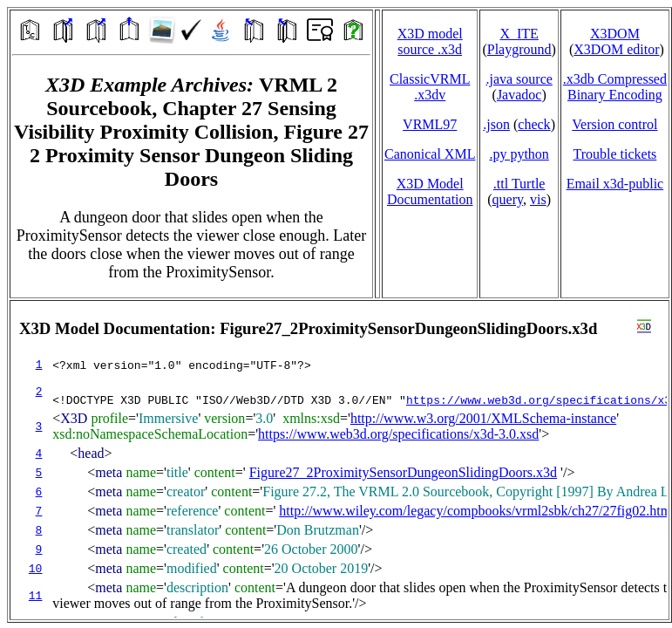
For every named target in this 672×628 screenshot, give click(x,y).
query (508, 199)
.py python (519, 154)
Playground (519, 49)
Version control (614, 124)
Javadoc (519, 95)
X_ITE (519, 34)
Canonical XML (430, 154)
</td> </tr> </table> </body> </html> (339, 460)
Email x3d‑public (615, 184)
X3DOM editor (616, 49)
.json (496, 124)
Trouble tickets (614, 154)
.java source (519, 79)
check (534, 124)
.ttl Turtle (519, 184)
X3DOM (615, 34)
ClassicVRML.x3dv (430, 87)
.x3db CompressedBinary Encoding (615, 87)
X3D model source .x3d (430, 41)
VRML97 (430, 124)
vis (538, 199)
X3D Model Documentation (430, 191)
